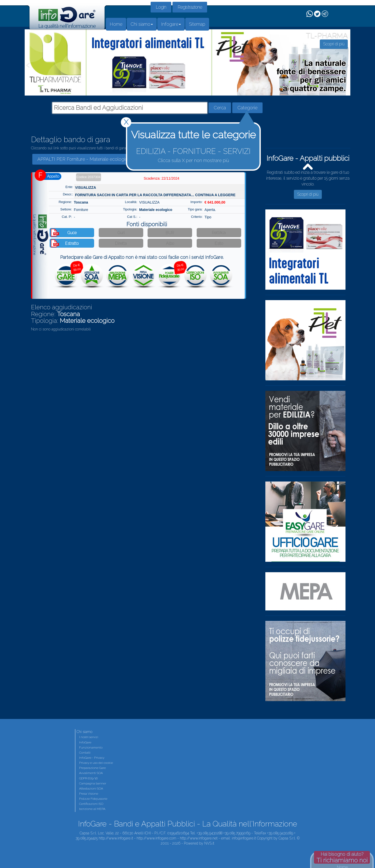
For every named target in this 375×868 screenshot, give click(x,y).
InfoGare (85, 742)
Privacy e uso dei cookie (96, 763)
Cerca (220, 108)
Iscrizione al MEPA (92, 809)
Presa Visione (89, 794)
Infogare (171, 24)
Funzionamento (91, 747)
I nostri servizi (89, 737)
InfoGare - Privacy (92, 758)
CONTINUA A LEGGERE (215, 195)
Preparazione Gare (92, 768)
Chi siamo (142, 24)
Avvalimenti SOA (91, 773)
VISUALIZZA (85, 188)
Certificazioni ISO (91, 804)
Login (161, 7)
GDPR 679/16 (88, 778)
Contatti (85, 753)
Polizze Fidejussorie (93, 799)
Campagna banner (93, 783)
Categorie (247, 108)
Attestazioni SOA (91, 789)
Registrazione (190, 7)
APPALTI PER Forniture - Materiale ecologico (84, 159)
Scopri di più (308, 194)
